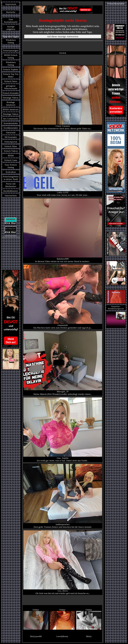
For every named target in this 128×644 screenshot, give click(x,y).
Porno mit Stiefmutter (11, 185)
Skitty (89, 636)
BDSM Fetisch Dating (11, 56)
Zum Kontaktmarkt (11, 21)
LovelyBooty (62, 636)
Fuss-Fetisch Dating (11, 166)
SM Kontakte (11, 137)
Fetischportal (11, 142)
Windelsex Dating (11, 41)
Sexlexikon (11, 172)
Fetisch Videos (11, 151)
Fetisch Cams (11, 160)
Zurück (63, 53)
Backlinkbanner (11, 191)
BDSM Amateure (11, 109)
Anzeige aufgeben (11, 28)
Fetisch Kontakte (11, 93)
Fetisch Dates (11, 81)
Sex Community (11, 119)
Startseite (11, 12)
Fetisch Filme (11, 146)
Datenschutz (11, 195)
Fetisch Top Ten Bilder (11, 75)
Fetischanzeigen (11, 50)
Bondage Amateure (11, 104)
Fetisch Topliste (11, 69)
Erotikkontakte (11, 128)
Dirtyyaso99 (36, 636)
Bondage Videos (11, 98)
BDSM (11, 156)
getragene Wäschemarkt (11, 87)
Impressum (11, 4)
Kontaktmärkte (11, 123)
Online (36, 619)
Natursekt (11, 132)
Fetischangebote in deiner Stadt (11, 178)
